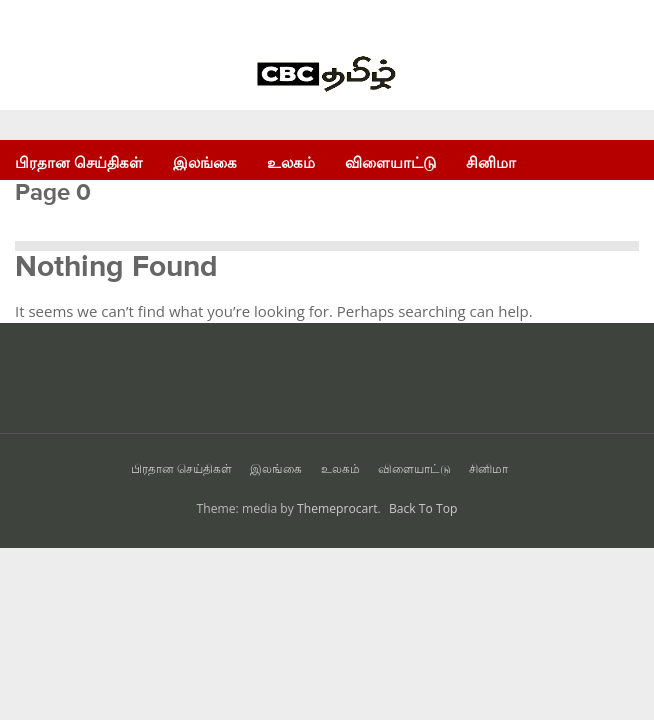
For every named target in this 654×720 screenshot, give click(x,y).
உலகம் (291, 162)
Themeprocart (337, 508)
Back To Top (423, 508)
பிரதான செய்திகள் (79, 162)
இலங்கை (205, 162)
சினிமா (491, 162)
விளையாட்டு (390, 162)
